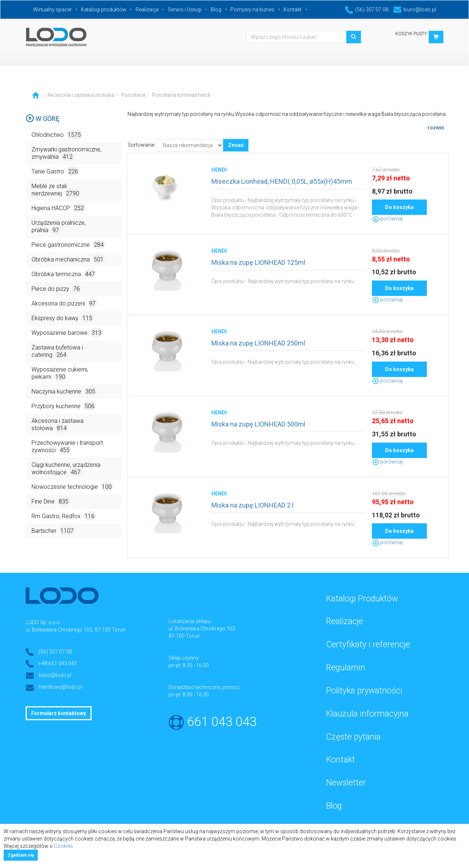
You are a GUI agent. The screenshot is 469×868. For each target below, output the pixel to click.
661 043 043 (222, 722)
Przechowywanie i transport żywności (67, 447)
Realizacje (147, 10)
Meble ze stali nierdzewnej (56, 190)
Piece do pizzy (56, 288)
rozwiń (436, 128)
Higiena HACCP (58, 208)
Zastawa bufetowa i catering (57, 351)
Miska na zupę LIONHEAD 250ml (258, 343)
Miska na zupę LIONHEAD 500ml (258, 424)
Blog (216, 10)
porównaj (387, 219)
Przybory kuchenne (64, 406)
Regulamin (346, 668)
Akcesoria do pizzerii (64, 303)
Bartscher (53, 530)
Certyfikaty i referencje (368, 644)
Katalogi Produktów (362, 599)
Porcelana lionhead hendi (181, 95)
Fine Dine (51, 501)
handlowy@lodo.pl (60, 687)
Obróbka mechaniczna (68, 259)
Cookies (63, 846)
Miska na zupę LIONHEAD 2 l (252, 505)
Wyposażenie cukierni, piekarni (60, 373)
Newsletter (346, 783)
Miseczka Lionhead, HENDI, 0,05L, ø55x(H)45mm (282, 181)
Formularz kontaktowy (59, 713)
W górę (43, 119)
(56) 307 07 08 (367, 10)
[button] (436, 37)
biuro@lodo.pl (415, 10)
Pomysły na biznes (252, 10)
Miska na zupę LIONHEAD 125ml (258, 262)
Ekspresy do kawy (63, 318)
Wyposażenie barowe (67, 332)
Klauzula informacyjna (367, 714)
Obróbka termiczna (64, 274)
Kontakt (293, 10)
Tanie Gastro (56, 171)
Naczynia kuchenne (64, 391)
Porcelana (133, 95)
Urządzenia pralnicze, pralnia (59, 227)
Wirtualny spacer (52, 10)
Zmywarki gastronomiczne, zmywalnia (67, 153)
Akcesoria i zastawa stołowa (81, 95)
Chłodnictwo (57, 134)
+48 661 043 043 (58, 663)
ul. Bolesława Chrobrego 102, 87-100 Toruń (76, 630)
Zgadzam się (21, 855)
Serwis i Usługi (185, 10)
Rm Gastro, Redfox (64, 516)
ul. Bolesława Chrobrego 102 (202, 629)
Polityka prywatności (364, 691)
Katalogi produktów (104, 10)
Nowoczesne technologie (72, 486)
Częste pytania (353, 737)
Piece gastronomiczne (68, 244)
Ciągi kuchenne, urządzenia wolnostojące (66, 469)
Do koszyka (399, 207)
